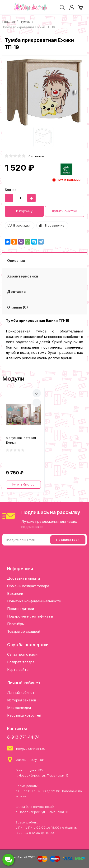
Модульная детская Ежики (21, 440)
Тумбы (25, 22)
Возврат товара (21, 662)
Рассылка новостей (24, 715)
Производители (21, 609)
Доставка (16, 292)
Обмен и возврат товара (28, 586)
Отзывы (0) (17, 307)
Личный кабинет (21, 693)
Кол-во (11, 190)
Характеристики (23, 276)
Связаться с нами (22, 654)
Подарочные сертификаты (30, 616)
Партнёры (16, 624)
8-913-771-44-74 (23, 737)
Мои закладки (19, 708)
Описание (16, 261)
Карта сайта (18, 670)
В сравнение (55, 225)
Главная (9, 22)
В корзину (24, 211)
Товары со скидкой (24, 631)
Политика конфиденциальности (34, 601)
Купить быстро (65, 211)
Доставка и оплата (23, 578)
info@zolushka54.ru (30, 749)
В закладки (22, 225)
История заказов (22, 700)
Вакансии (15, 593)
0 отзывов (36, 156)
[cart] (80, 7)
